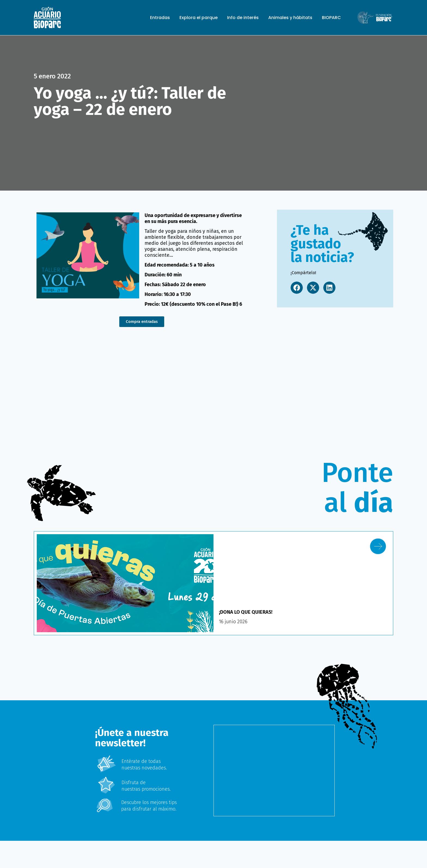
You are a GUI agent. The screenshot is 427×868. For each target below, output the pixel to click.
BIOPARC (331, 18)
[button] (297, 288)
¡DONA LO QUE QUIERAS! (248, 612)
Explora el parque (199, 18)
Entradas (160, 18)
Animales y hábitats (290, 18)
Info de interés (243, 18)
